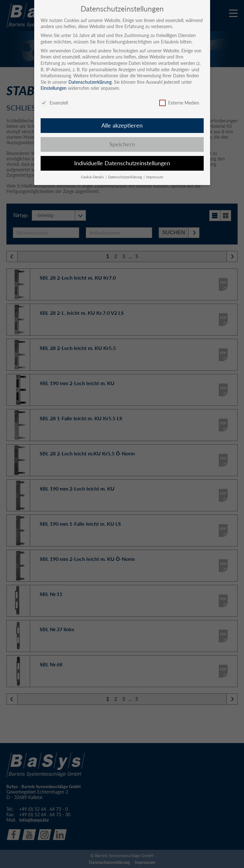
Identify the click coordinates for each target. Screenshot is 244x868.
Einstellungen (54, 88)
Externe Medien (179, 103)
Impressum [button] (155, 177)
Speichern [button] (122, 144)
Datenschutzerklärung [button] (126, 177)
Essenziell (54, 103)
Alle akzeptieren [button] (122, 125)
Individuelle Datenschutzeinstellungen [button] (122, 163)
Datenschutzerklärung (90, 82)
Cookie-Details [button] (93, 177)
